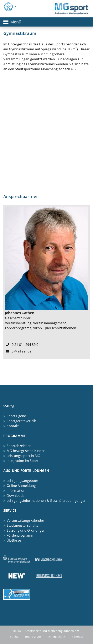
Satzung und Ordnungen (26, 530)
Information (16, 491)
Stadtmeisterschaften (24, 525)
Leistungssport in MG (23, 456)
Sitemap (77, 637)
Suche (14, 637)
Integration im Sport (23, 461)
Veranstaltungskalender (25, 520)
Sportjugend (16, 416)
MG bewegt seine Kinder (26, 451)
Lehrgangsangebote (22, 481)
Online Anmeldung (21, 486)
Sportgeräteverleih (21, 421)
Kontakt (13, 426)
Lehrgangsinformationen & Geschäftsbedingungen (46, 501)
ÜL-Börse (14, 540)
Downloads (15, 496)
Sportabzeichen (19, 446)
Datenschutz (56, 637)
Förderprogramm (20, 535)
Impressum (33, 637)
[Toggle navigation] (46, 22)
